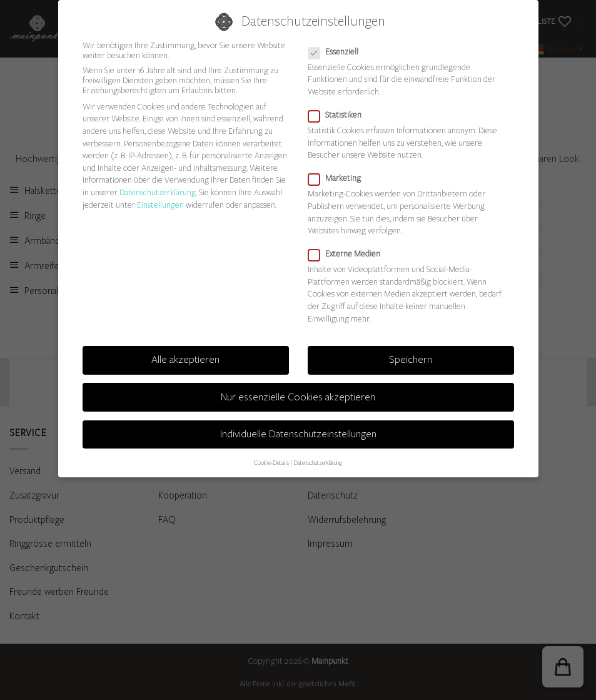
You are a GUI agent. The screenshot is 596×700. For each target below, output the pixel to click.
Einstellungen (160, 205)
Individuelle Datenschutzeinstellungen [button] (298, 434)
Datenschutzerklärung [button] (318, 463)
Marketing (340, 178)
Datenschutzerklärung (158, 192)
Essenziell (338, 51)
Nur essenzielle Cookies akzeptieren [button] (298, 397)
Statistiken (340, 115)
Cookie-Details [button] (271, 463)
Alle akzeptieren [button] (185, 360)
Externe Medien (349, 254)
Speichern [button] (411, 360)
